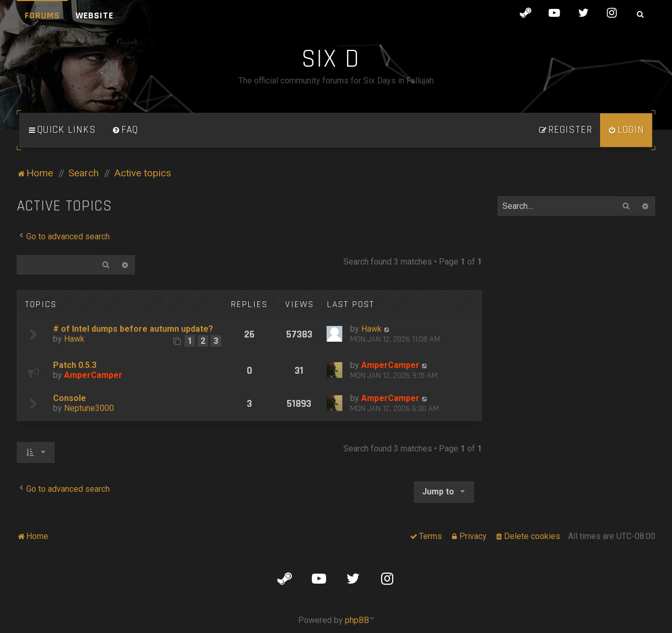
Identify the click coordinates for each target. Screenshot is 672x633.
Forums (42, 15)
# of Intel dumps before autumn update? (133, 329)
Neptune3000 (89, 408)
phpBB (357, 620)
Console (70, 398)
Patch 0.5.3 (75, 365)
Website (94, 15)
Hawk (74, 339)
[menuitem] (125, 130)
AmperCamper (93, 375)
